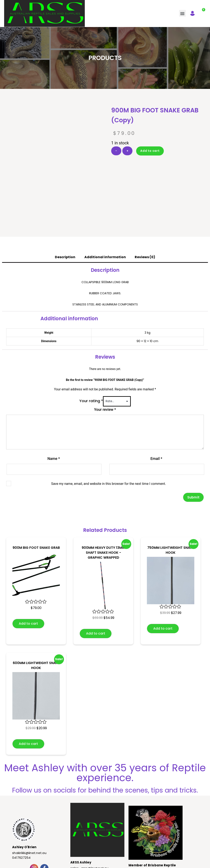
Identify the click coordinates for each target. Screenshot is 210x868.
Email (156, 416)
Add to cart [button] (28, 581)
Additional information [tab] (105, 215)
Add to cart (150, 151)
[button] (182, 13)
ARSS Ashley (81, 820)
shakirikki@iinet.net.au (29, 810)
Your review (105, 367)
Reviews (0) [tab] (145, 215)
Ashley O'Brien (24, 805)
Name (54, 416)
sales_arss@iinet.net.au (89, 826)
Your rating (91, 358)
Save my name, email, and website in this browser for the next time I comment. (109, 441)
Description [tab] (65, 215)
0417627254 (21, 815)
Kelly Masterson (133, 863)
